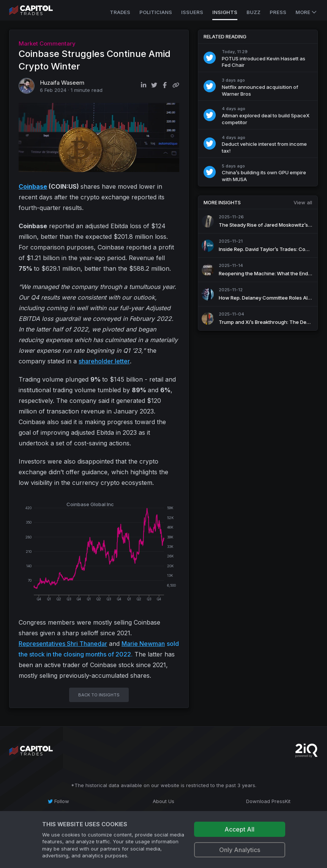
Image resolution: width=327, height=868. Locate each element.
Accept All (239, 829)
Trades (120, 12)
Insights (225, 12)
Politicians (156, 12)
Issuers (192, 12)
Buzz (254, 12)
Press (278, 12)
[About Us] (163, 801)
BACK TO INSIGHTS (99, 695)
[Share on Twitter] (154, 85)
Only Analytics (240, 850)
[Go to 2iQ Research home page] (306, 750)
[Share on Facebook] (165, 85)
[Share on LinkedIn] (144, 85)
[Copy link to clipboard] (176, 85)
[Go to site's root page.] (39, 10)
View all (303, 202)
